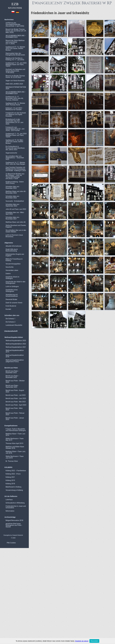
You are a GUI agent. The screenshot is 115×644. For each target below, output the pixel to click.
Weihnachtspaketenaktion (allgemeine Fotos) (15, 361)
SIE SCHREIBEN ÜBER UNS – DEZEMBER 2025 (16, 36)
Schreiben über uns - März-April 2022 (15, 213)
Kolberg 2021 (10, 477)
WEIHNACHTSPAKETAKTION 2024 (16, 88)
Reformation (10, 511)
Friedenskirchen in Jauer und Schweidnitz (16, 507)
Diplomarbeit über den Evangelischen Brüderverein (15, 54)
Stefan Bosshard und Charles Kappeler (16, 226)
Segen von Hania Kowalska (15, 81)
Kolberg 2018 (10, 484)
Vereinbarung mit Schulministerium (12, 295)
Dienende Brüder (11, 299)
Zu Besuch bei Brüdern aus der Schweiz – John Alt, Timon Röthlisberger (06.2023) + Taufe (15, 176)
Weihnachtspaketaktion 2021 (16, 347)
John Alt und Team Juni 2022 (16, 209)
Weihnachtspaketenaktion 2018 (15, 356)
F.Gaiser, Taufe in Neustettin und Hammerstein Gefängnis (16, 430)
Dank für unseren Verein (14, 303)
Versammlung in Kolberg (14, 490)
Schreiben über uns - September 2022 (13, 205)
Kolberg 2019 (10, 480)
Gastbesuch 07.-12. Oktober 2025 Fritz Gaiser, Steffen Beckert (15, 48)
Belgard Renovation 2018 (14, 520)
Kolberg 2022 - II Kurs (13, 474)
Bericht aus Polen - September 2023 (12, 386)
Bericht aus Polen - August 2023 (15, 391)
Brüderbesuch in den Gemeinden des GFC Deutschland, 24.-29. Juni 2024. (14, 122)
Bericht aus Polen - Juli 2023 (16, 395)
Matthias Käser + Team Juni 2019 (15, 435)
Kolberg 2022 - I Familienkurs (16, 471)
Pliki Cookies (11, 543)
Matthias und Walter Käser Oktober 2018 (15, 447)
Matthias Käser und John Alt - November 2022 (16, 192)
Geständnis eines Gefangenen (12, 291)
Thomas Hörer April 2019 (14, 443)
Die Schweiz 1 (10, 319)
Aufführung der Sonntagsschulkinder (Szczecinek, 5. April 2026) (15, 24)
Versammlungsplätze (13, 264)
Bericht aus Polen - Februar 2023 (15, 414)
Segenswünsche (11, 153)
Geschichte (10, 267)
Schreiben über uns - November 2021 (13, 218)
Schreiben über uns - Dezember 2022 (13, 187)
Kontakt (8, 309)
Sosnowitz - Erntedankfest (15, 201)
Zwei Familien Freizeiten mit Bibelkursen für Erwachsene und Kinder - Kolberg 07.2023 (16, 169)
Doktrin (8, 274)
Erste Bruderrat (11, 306)
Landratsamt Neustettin (14, 325)
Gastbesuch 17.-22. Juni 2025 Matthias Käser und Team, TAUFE (16, 65)
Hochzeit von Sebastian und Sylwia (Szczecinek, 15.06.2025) (15, 71)
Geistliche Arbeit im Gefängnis (12, 278)
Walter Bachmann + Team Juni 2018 (15, 457)
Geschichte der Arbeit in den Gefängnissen (15, 282)
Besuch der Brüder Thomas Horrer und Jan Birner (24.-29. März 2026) (16, 31)
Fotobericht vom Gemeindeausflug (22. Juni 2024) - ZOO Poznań (15, 129)
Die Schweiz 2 (10, 322)
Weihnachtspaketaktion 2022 (16, 344)
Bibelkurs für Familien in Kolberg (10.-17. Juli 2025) (15, 59)
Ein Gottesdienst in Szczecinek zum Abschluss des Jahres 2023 (15, 148)
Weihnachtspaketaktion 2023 (16, 341)
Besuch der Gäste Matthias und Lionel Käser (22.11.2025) (15, 42)
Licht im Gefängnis (12, 286)
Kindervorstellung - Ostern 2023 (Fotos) (15, 183)
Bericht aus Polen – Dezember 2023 (12, 372)
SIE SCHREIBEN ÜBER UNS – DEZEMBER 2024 (16, 93)
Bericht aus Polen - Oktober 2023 (15, 381)
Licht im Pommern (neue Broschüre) (14, 236)
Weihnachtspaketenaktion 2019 (15, 351)
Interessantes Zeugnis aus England (15, 255)
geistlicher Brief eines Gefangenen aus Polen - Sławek (14, 525)
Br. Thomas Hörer (12, 461)
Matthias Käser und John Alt (16, 222)
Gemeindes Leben (12, 270)
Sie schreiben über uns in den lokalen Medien (16, 231)
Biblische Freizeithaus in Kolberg (14, 260)
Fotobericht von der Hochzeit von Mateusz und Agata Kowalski (16, 114)
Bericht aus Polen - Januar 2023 (15, 419)
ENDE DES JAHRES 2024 (14, 84)
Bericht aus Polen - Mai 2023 (16, 402)
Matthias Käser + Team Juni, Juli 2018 (16, 452)
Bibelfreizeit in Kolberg (13, 487)
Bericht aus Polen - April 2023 (16, 405)
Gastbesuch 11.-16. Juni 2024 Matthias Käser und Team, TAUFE (16, 135)
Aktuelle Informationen (14, 246)
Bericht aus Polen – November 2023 (12, 377)
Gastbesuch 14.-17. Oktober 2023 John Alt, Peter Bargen (15, 163)
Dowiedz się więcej (82, 641)
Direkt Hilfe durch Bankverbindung (12, 250)
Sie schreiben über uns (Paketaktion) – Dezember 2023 (15, 158)
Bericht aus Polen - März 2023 (14, 409)
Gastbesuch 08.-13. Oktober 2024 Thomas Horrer (15, 104)
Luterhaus (9, 500)
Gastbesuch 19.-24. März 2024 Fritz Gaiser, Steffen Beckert (14, 142)
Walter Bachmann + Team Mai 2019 (15, 439)
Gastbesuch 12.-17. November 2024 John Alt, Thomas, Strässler (14, 98)
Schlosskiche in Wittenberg (15, 503)
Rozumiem (94, 641)
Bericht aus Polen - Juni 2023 (16, 398)
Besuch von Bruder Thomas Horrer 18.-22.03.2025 (15, 77)
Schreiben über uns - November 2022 (13, 197)
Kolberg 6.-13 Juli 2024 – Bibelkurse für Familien (14, 109)
